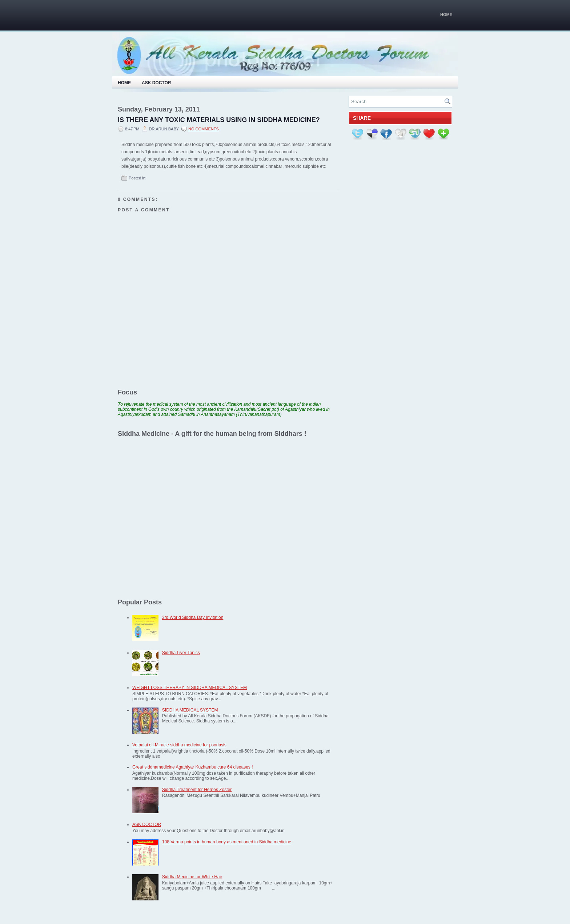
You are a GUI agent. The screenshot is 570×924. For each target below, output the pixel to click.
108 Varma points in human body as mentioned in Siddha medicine (227, 842)
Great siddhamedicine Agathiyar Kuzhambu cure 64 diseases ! (193, 767)
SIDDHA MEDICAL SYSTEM (190, 710)
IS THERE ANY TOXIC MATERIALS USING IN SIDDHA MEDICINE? (219, 120)
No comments (204, 129)
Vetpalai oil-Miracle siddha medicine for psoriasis (179, 745)
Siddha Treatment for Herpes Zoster (197, 790)
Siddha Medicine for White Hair (192, 877)
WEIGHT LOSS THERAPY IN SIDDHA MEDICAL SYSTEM (190, 688)
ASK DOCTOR (147, 824)
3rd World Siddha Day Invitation (193, 617)
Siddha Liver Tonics (181, 653)
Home (446, 15)
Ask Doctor (156, 83)
